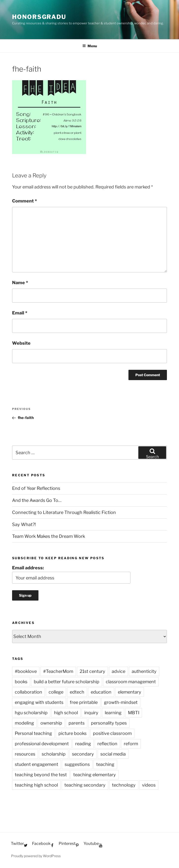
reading (83, 744)
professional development (42, 744)
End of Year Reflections (36, 488)
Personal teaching (33, 733)
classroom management (131, 682)
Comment (25, 201)
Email (20, 313)
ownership (51, 723)
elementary (130, 692)
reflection (107, 744)
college (56, 692)
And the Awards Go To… (37, 500)
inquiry (91, 713)
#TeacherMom (58, 671)
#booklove (26, 671)
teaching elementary (95, 775)
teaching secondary (85, 785)
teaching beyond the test (41, 775)
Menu (90, 46)
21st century (92, 671)
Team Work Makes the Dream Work (49, 536)
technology (124, 785)
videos (149, 785)
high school (66, 713)
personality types (109, 723)
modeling (24, 723)
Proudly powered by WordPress (36, 856)
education (101, 692)
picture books (72, 733)
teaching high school (36, 785)
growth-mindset (121, 702)
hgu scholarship (31, 713)
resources (25, 754)
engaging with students (39, 702)
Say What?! (24, 524)
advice (118, 671)
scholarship (54, 754)
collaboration (28, 692)
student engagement (36, 764)
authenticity (144, 671)
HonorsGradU (39, 17)
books (21, 682)
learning (113, 713)
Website (21, 343)
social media (113, 754)
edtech (77, 692)
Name (20, 283)
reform (131, 744)
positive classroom (112, 733)
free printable (84, 702)
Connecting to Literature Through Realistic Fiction (64, 512)
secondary (83, 754)
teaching (105, 764)
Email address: (28, 568)
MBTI (134, 713)
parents (77, 723)
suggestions (77, 764)
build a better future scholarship (67, 682)
